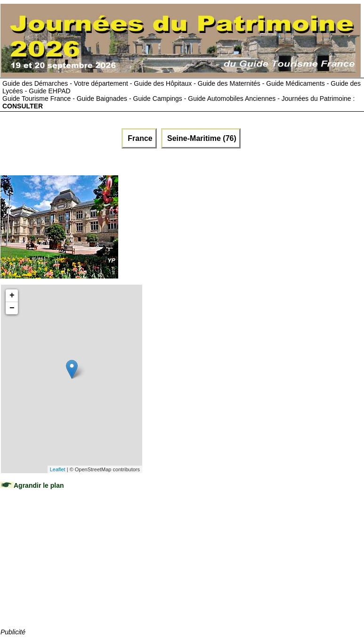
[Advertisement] (71, 568)
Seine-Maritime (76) (201, 138)
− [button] (12, 308)
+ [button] (12, 295)
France (139, 138)
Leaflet (58, 469)
